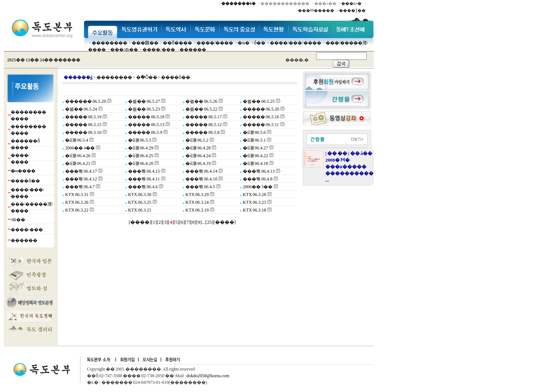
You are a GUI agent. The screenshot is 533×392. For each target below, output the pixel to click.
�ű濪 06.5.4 (76, 140)
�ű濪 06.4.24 (198, 156)
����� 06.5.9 (145, 132)
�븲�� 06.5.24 (81, 109)
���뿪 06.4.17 (81, 171)
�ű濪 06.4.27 (255, 148)
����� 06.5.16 (261, 117)
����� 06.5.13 (146, 125)
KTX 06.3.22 (76, 210)
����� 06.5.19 (83, 117)
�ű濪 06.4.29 (140, 148)
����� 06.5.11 (261, 125)
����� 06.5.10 (83, 132)
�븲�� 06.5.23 (144, 109)
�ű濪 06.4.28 (198, 148)
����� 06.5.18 (146, 117)
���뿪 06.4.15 (144, 171)
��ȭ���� (177, 43)
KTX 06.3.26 (76, 202)
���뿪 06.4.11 (144, 179)
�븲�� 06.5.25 (258, 101)
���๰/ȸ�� (124, 50)
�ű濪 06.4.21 (77, 163)
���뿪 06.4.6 (143, 187)
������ (193, 50)
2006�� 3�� (257, 187)
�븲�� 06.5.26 (201, 101)
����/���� (215, 43)
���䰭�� (145, 43)
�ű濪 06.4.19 (198, 163)
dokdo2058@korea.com (208, 376)
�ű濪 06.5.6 (254, 132)
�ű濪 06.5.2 (197, 140)
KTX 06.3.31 (76, 195)
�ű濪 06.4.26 (77, 156)
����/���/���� (296, 43)
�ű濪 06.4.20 (140, 163)
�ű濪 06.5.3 (139, 140)
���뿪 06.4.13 (258, 171)
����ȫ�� (25, 181)
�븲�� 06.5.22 (201, 109)
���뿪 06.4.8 (257, 179)
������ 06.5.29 (85, 101)
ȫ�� (260, 43)
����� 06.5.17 (203, 117)
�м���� (23, 171)
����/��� (159, 50)
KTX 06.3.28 (254, 195)
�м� (244, 43)
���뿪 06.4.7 (80, 187)
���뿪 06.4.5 (200, 187)
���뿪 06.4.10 (201, 179)
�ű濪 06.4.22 (255, 156)
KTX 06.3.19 (197, 210)
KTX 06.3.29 (197, 195)
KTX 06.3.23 (254, 202)
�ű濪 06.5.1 (254, 140)
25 (209, 222)
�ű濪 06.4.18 (255, 163)
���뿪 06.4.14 (201, 171)
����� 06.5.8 (202, 132)
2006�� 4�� (80, 148)
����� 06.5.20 (261, 109)
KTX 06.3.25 (139, 202)
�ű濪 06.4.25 (140, 156)
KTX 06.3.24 (197, 202)
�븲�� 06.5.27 (144, 101)
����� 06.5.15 (83, 125)
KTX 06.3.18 (254, 210)
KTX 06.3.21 (139, 210)
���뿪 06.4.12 (81, 179)
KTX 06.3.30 (139, 195)
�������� (110, 43)
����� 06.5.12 (203, 125)
